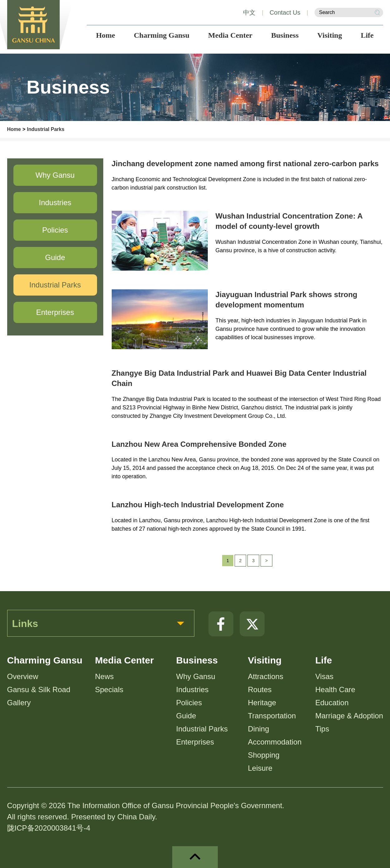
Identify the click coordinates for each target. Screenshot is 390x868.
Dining (259, 729)
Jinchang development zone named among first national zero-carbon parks (245, 164)
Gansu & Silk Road (39, 690)
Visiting (265, 660)
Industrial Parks (46, 129)
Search (377, 12)
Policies (189, 703)
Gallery (19, 703)
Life (324, 660)
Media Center (124, 660)
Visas (324, 676)
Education (332, 703)
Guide (186, 716)
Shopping (264, 755)
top (195, 857)
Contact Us (285, 12)
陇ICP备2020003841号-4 (49, 828)
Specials (109, 690)
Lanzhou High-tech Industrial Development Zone (198, 505)
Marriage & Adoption (349, 716)
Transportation (272, 716)
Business (197, 660)
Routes (260, 690)
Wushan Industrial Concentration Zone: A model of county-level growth (289, 221)
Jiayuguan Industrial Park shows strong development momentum (287, 300)
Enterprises (195, 742)
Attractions (266, 676)
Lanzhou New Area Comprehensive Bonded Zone (199, 444)
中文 (249, 12)
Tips (322, 729)
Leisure (260, 768)
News (105, 676)
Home (14, 129)
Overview (23, 676)
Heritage (262, 703)
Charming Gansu (45, 660)
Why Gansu (196, 676)
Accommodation (275, 742)
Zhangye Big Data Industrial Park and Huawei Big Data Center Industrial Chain (239, 378)
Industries (193, 690)
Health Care (335, 690)
